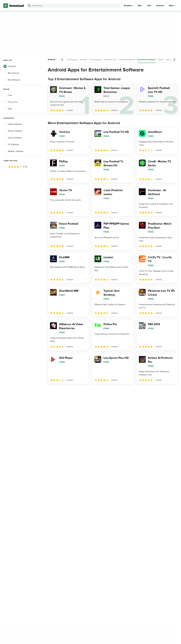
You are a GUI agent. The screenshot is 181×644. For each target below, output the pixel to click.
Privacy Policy (106, 522)
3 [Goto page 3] (65, 390)
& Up (15, 167)
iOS (149, 6)
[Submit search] (29, 6)
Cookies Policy (106, 532)
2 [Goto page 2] (58, 390)
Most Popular (11, 73)
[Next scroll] (174, 60)
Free (8, 95)
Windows (128, 6)
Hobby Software (13, 124)
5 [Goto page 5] (80, 390)
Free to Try (10, 102)
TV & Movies (11, 145)
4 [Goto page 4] (73, 390)
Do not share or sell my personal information (110, 538)
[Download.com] (14, 6)
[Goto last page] (172, 390)
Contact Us (56, 532)
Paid (7, 109)
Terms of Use (106, 527)
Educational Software (127, 60)
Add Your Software (60, 527)
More (172, 6)
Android (160, 6)
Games (161, 60)
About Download (59, 522)
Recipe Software (13, 131)
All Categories (72, 60)
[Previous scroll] (62, 60)
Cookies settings (107, 545)
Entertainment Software (147, 60)
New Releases (12, 80)
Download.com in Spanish (63, 537)
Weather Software (13, 151)
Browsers (84, 60)
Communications (96, 60)
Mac (140, 6)
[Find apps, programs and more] (74, 6)
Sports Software (13, 138)
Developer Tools (111, 60)
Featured (10, 66)
